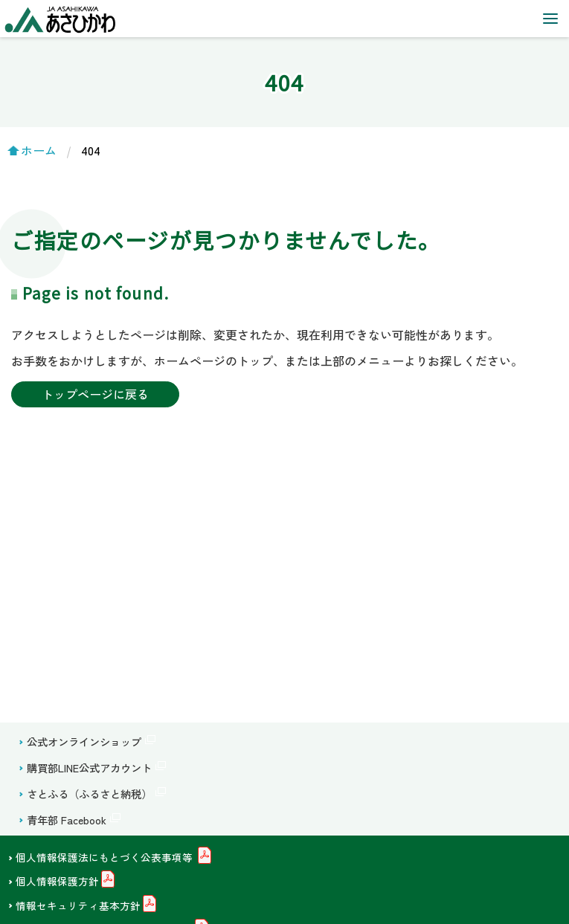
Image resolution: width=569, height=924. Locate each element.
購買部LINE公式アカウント (89, 768)
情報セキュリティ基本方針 (78, 905)
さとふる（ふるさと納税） (89, 794)
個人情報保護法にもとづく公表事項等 (106, 857)
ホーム (39, 150)
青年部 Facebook (67, 820)
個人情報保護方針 (57, 882)
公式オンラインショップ (84, 742)
